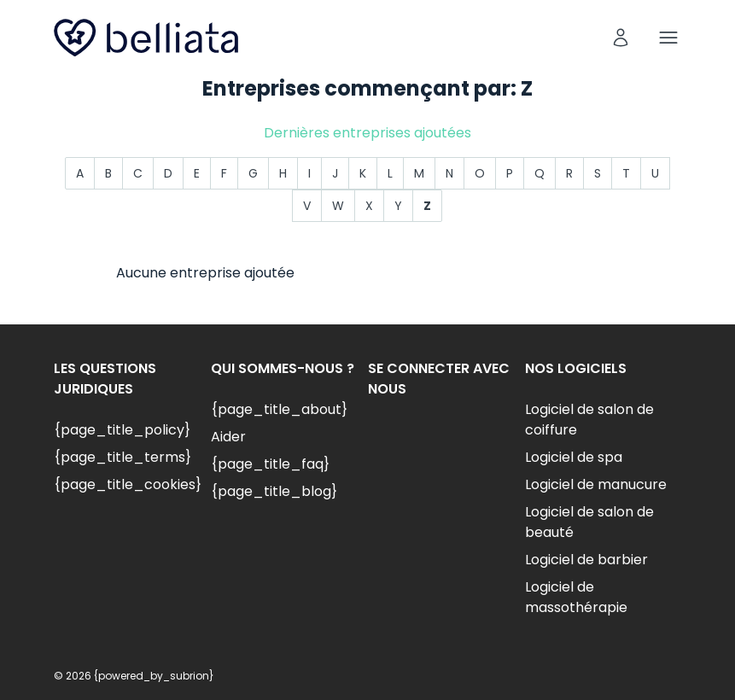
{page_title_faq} (270, 464)
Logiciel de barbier (586, 560)
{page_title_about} (279, 409)
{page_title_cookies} (128, 484)
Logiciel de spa (574, 457)
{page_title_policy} (122, 430)
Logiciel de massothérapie (576, 597)
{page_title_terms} (122, 457)
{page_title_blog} (274, 491)
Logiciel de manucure (596, 484)
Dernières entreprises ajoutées (367, 133)
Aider (228, 437)
